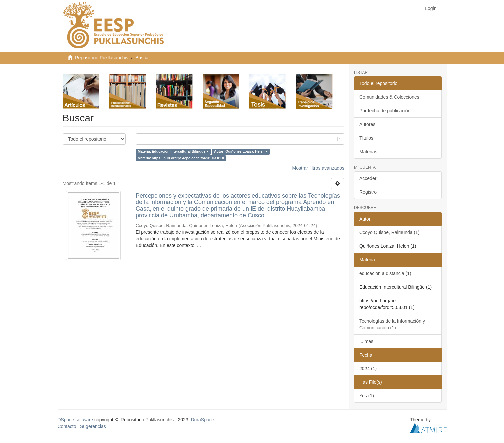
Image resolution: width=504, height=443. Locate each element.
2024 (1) (368, 369)
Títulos (366, 138)
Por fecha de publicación (385, 111)
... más (366, 341)
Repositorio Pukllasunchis (101, 58)
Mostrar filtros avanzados (318, 168)
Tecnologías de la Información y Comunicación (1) (392, 324)
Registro (368, 192)
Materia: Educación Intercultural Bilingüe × (173, 152)
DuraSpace (202, 420)
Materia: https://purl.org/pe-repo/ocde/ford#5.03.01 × (181, 158)
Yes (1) (367, 396)
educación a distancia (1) (385, 273)
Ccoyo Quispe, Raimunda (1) (390, 232)
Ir (338, 139)
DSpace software (76, 420)
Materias (368, 152)
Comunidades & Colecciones (389, 97)
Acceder (368, 178)
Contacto (67, 426)
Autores (367, 124)
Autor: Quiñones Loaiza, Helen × (241, 152)
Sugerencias (93, 426)
